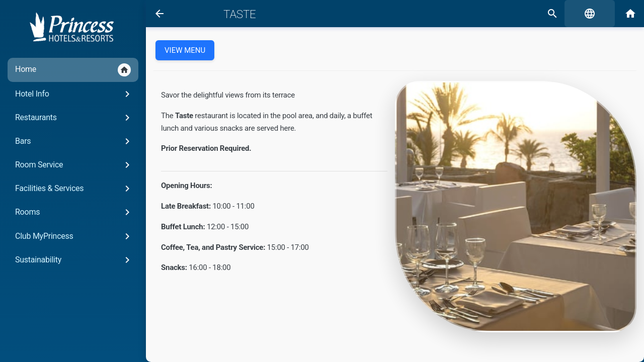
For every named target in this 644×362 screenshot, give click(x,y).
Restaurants (74, 118)
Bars (74, 141)
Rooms (74, 212)
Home (73, 70)
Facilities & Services (74, 189)
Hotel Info (74, 94)
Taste (240, 14)
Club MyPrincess (74, 236)
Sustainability (74, 260)
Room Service (74, 165)
